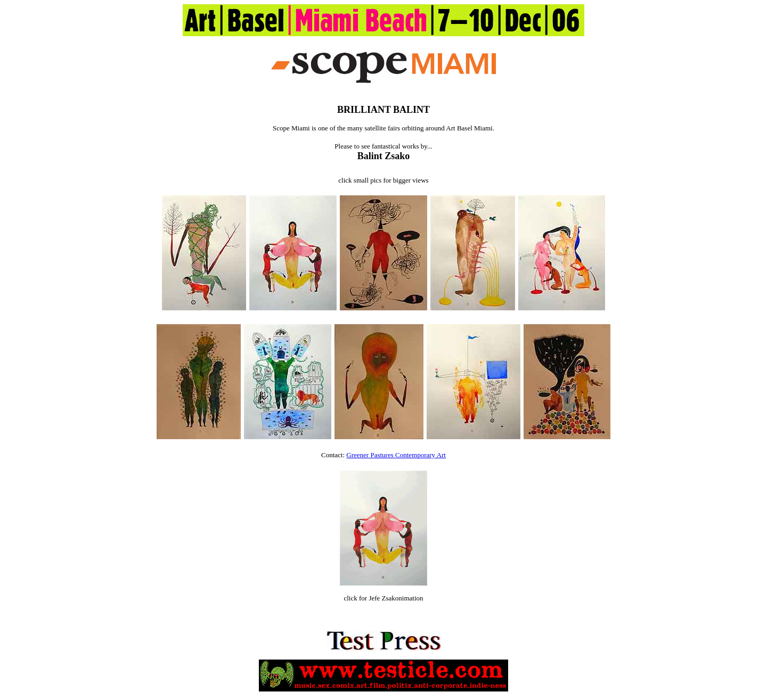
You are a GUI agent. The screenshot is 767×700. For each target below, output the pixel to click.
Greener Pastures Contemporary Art (396, 455)
